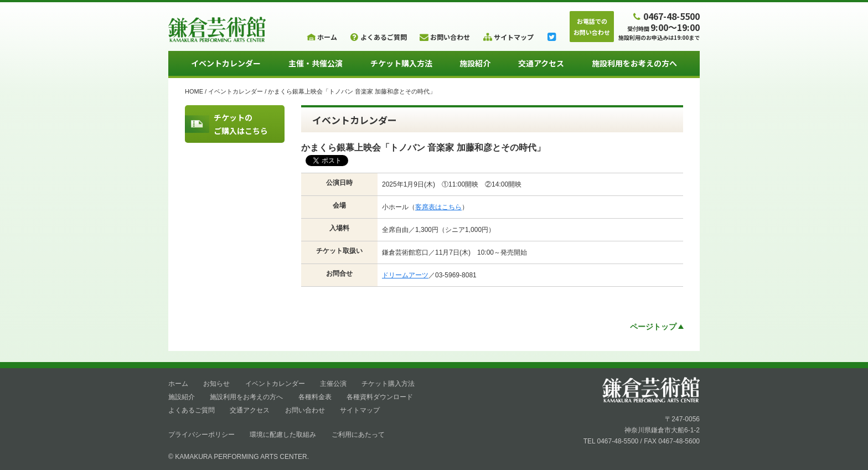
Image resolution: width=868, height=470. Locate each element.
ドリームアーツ (405, 275)
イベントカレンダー (226, 63)
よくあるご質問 (192, 410)
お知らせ (216, 384)
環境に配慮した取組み (283, 435)
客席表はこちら (438, 207)
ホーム (178, 384)
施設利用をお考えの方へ (634, 63)
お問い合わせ (305, 410)
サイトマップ (360, 410)
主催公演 (333, 384)
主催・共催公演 (316, 63)
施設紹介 (475, 63)
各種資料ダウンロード (380, 397)
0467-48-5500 (665, 16)
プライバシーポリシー (201, 435)
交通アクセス (541, 63)
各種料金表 (315, 397)
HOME (194, 91)
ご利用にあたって (358, 435)
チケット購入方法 (401, 63)
